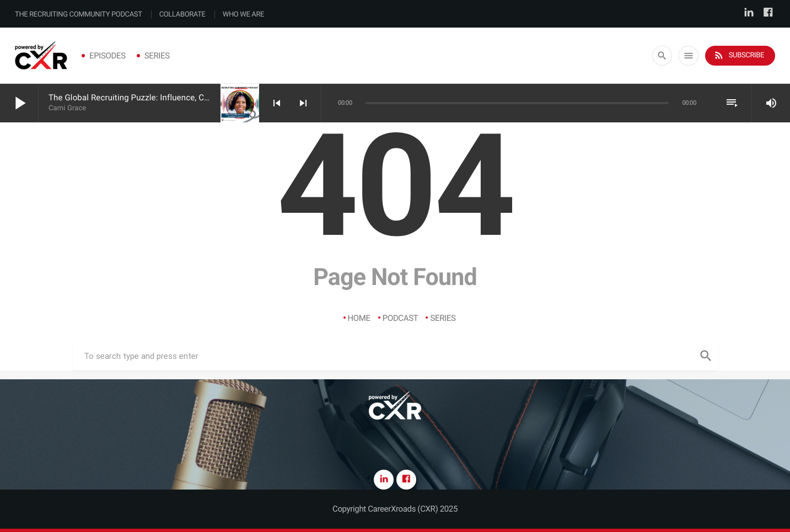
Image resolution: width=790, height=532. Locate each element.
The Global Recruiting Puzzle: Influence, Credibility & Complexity (168, 98)
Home (359, 318)
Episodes (108, 56)
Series (157, 56)
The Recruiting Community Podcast (79, 15)
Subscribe (739, 55)
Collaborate (182, 15)
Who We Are (243, 15)
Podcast (401, 318)
